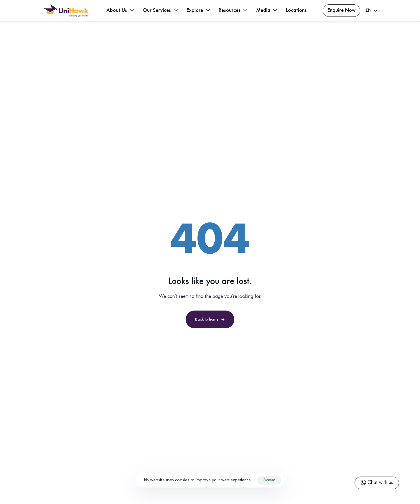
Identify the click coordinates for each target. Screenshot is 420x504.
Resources (233, 11)
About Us (120, 11)
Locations (296, 11)
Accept (269, 480)
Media (267, 11)
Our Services (160, 11)
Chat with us (377, 483)
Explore (198, 11)
